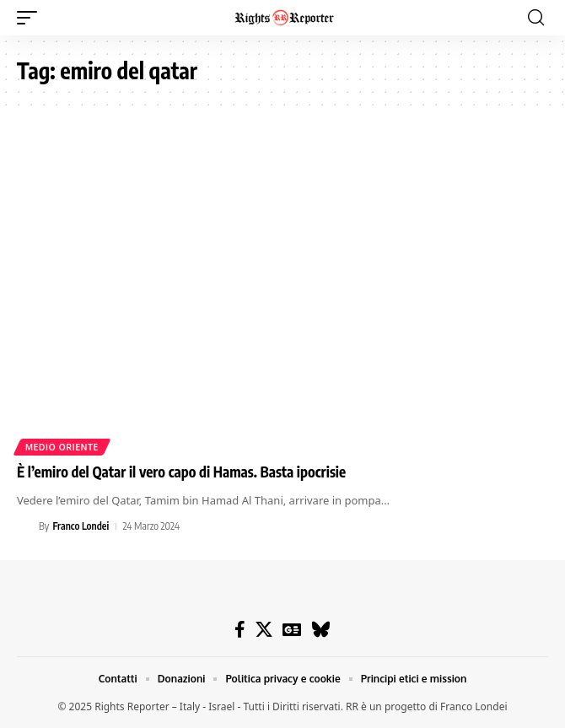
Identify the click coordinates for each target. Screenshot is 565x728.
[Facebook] (240, 629)
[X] (264, 629)
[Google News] (292, 629)
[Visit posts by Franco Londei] (25, 526)
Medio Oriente (62, 447)
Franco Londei (81, 526)
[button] (31, 18)
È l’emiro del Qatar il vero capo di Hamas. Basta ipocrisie (181, 472)
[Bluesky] (321, 629)
